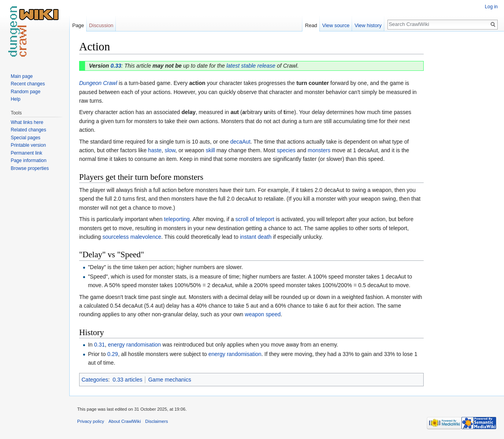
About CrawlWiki (125, 421)
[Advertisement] (463, 157)
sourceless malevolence (132, 237)
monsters (319, 150)
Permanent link (26, 153)
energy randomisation (134, 345)
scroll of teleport (255, 219)
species (286, 150)
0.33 (116, 66)
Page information (29, 160)
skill (210, 150)
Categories (95, 380)
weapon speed (263, 314)
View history (368, 25)
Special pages (25, 138)
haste (155, 150)
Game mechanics (170, 380)
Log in (491, 7)
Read (311, 25)
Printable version (28, 145)
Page (78, 25)
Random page (25, 92)
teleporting (177, 219)
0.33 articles (127, 380)
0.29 (112, 354)
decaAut (240, 142)
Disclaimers (157, 421)
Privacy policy (91, 421)
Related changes (28, 130)
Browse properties (30, 168)
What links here (27, 122)
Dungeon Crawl (98, 83)
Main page (22, 76)
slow (170, 150)
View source (336, 25)
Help (16, 99)
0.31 (99, 345)
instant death (256, 237)
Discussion (101, 25)
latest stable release (251, 66)
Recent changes (28, 84)
